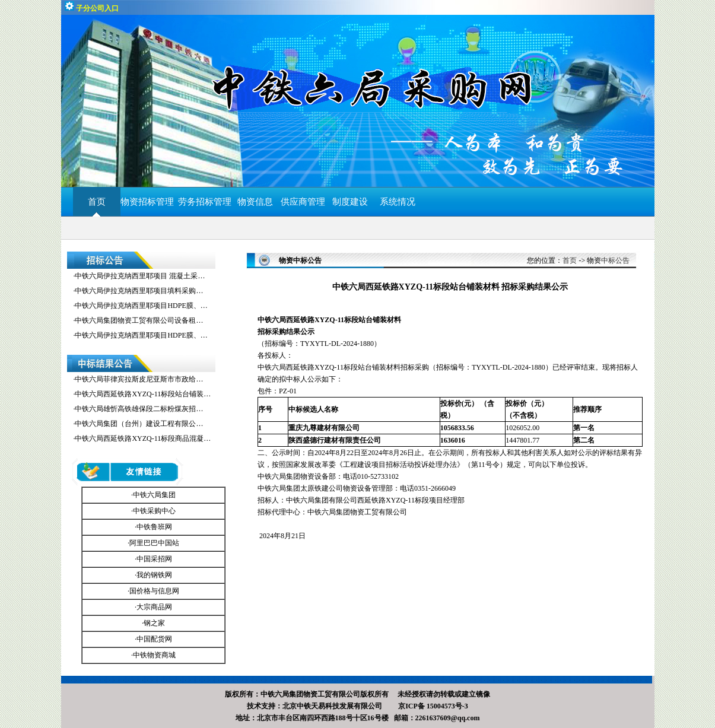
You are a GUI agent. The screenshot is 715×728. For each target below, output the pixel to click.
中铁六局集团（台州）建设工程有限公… (139, 424)
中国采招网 (154, 559)
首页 (97, 202)
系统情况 (398, 202)
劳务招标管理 (205, 202)
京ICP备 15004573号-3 (433, 706)
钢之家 (154, 623)
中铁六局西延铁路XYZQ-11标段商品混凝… (143, 438)
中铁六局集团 (154, 495)
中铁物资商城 (154, 655)
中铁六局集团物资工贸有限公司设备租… (139, 320)
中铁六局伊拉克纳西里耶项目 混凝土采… (140, 276)
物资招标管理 (150, 202)
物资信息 (255, 202)
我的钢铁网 (154, 575)
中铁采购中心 (154, 511)
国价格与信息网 (154, 591)
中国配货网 (154, 639)
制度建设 (350, 202)
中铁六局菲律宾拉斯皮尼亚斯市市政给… (139, 379)
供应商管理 (303, 202)
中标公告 (615, 260)
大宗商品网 (154, 607)
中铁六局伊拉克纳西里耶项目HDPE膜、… (141, 306)
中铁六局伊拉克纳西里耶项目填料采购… (139, 291)
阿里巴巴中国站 (154, 543)
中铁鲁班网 (154, 527)
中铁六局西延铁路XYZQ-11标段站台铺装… (143, 394)
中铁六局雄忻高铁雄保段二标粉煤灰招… (139, 409)
